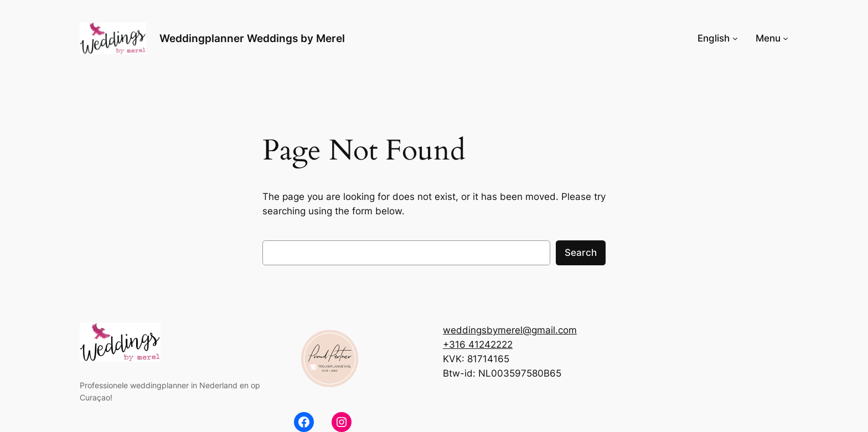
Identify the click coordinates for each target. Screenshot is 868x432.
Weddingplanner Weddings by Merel (252, 38)
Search (581, 253)
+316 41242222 (478, 344)
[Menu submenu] (786, 38)
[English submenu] (735, 38)
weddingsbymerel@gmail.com (510, 330)
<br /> (686, 361)
